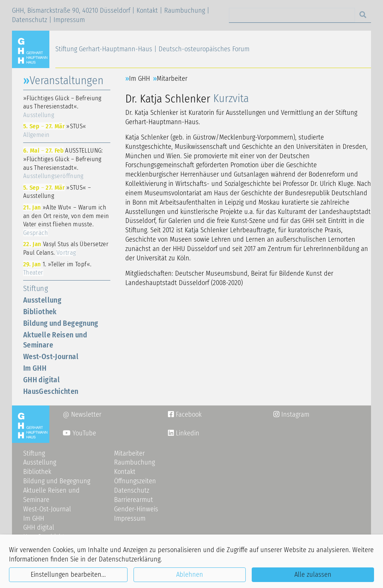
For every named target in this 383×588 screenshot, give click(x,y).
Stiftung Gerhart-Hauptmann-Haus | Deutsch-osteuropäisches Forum (152, 49)
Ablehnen (190, 575)
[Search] (292, 15)
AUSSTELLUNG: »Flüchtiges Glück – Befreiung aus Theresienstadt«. (63, 163)
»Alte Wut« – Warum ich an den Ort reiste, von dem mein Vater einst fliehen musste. (66, 220)
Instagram (291, 414)
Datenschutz (30, 20)
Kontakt (147, 10)
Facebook (185, 414)
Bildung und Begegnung (61, 323)
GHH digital (42, 380)
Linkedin (187, 433)
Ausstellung (42, 300)
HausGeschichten (51, 391)
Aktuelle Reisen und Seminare (55, 340)
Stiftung (36, 288)
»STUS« (55, 130)
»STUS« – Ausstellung (57, 192)
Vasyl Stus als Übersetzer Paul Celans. (66, 248)
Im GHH (35, 368)
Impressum (69, 20)
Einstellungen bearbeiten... (68, 575)
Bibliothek (40, 312)
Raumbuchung (185, 10)
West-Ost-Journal (51, 356)
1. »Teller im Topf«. (57, 268)
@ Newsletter (82, 414)
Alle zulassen (313, 575)
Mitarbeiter (172, 79)
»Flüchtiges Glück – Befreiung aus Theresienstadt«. (62, 106)
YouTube (79, 433)
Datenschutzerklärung (130, 559)
